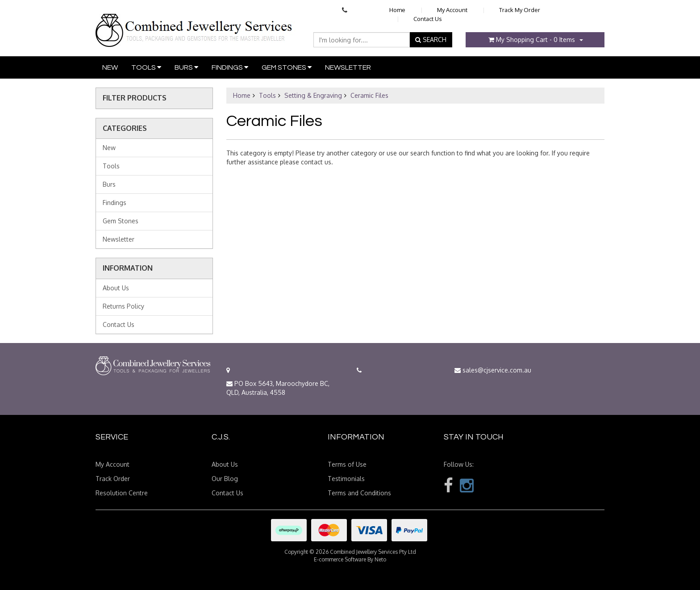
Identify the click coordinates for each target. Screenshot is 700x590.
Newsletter (348, 67)
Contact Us (428, 19)
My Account (452, 10)
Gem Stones (287, 67)
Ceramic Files (369, 95)
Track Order (113, 479)
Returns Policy (123, 306)
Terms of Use (347, 464)
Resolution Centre (122, 493)
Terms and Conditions (359, 493)
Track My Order (520, 10)
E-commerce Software (340, 559)
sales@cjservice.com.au (493, 370)
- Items (532, 40)
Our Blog (225, 479)
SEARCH (431, 40)
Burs (186, 67)
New (110, 67)
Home (397, 10)
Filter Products (135, 98)
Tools (146, 67)
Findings (230, 67)
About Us (116, 288)
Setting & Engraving (313, 95)
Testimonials (346, 479)
